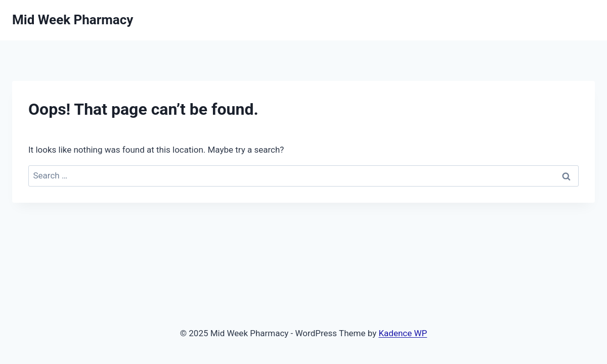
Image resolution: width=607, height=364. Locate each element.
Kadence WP (403, 333)
